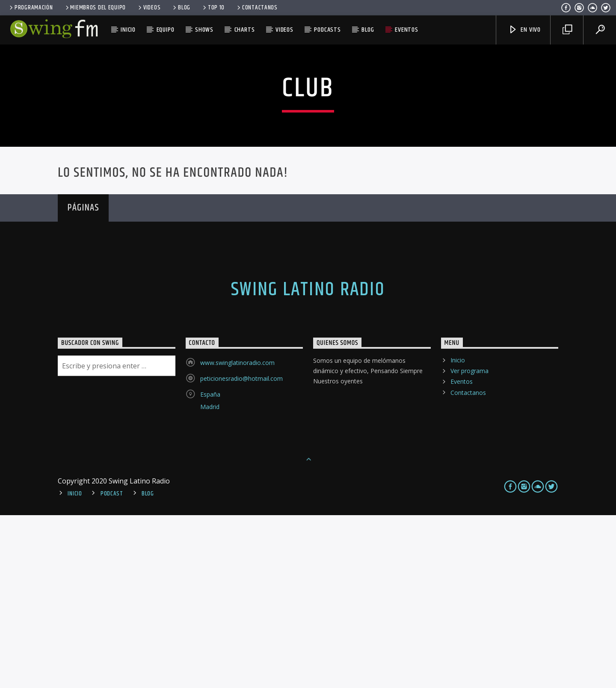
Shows (204, 30)
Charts (245, 30)
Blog (181, 8)
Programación (30, 8)
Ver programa (469, 544)
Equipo (166, 30)
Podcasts (327, 30)
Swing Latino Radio (308, 463)
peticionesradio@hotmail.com (241, 551)
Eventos (407, 30)
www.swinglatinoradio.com (237, 535)
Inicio (128, 30)
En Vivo (524, 30)
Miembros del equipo (95, 8)
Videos (149, 8)
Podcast (112, 667)
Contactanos (257, 8)
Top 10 (213, 8)
